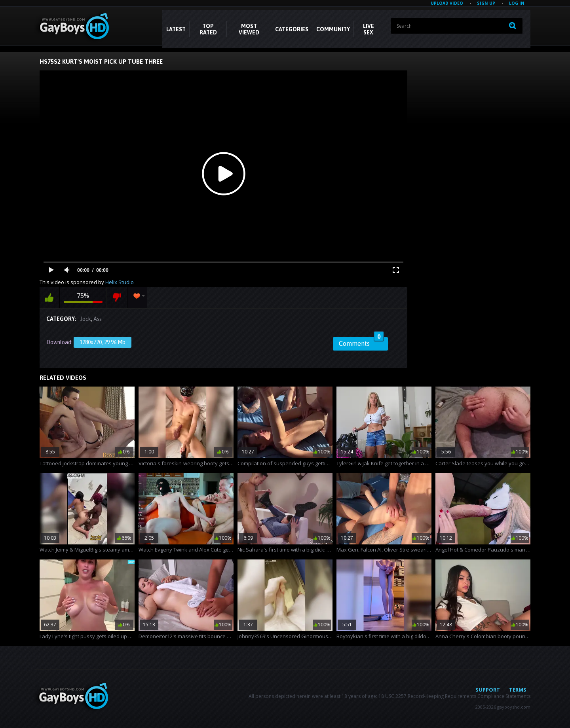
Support (488, 690)
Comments (361, 342)
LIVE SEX (369, 29)
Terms (518, 690)
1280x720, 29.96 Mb (103, 342)
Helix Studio (120, 282)
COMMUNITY (333, 29)
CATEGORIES (292, 29)
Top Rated (208, 29)
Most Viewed (249, 29)
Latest (176, 29)
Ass (98, 319)
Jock (86, 319)
